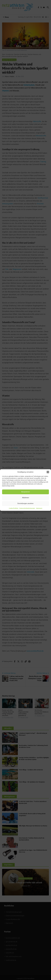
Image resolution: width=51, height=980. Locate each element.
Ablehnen (26, 498)
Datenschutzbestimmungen (27, 508)
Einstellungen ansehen (25, 503)
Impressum (39, 508)
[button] (48, 472)
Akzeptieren (25, 492)
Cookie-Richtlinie (14, 508)
